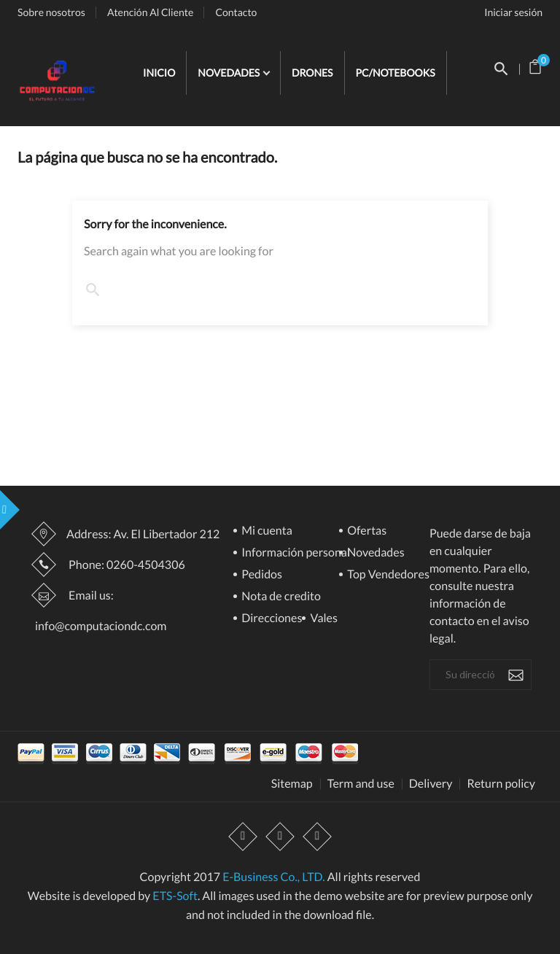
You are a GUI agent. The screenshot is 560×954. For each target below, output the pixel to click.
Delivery (431, 784)
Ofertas (366, 531)
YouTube (280, 837)
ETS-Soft (175, 896)
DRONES (312, 73)
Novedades (375, 553)
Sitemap (292, 784)
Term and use (361, 784)
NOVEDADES (230, 73)
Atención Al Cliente (151, 12)
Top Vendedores (387, 575)
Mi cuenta (266, 531)
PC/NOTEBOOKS (396, 73)
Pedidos (261, 575)
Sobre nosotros (51, 12)
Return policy (501, 784)
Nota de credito (280, 597)
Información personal (295, 553)
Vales (323, 619)
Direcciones (271, 619)
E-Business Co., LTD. (273, 877)
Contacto (236, 12)
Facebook (243, 837)
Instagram (317, 837)
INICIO (159, 73)
